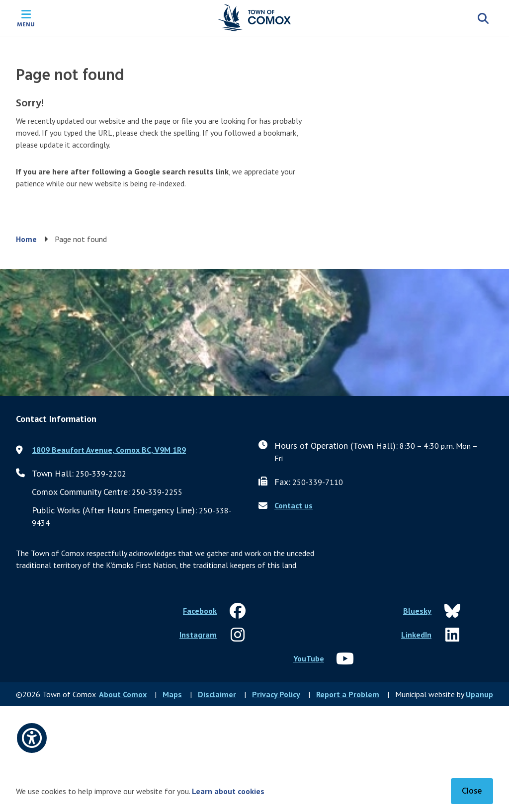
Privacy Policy (276, 694)
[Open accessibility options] (32, 738)
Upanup (479, 694)
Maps (172, 694)
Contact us (294, 505)
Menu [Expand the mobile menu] (26, 24)
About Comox (123, 694)
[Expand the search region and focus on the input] (483, 18)
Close (472, 791)
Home (26, 239)
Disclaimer (217, 694)
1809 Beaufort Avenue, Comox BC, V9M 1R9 (109, 450)
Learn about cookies (228, 791)
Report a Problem (348, 694)
